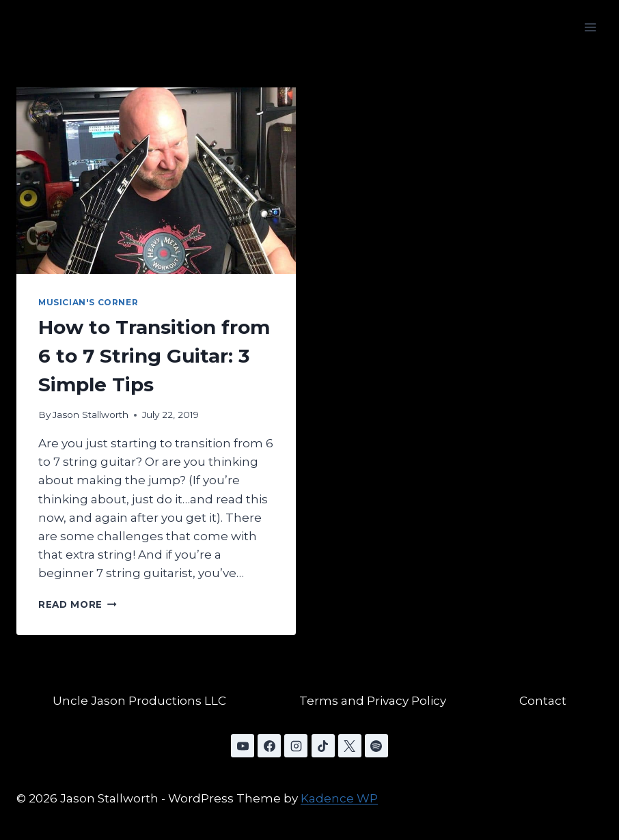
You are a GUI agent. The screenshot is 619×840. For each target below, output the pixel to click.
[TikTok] (323, 746)
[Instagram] (296, 746)
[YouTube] (243, 746)
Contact (543, 701)
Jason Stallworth (91, 415)
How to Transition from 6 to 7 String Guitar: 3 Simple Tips (154, 356)
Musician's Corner (88, 302)
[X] (350, 746)
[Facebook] (269, 746)
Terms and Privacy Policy (373, 701)
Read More (78, 604)
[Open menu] (590, 27)
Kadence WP (339, 798)
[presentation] (156, 181)
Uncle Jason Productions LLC (139, 701)
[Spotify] (376, 746)
